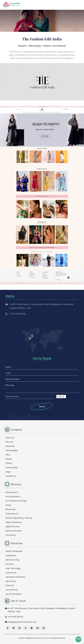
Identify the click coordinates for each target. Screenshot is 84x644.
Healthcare (11, 555)
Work (8, 455)
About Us (10, 438)
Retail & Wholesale (14, 551)
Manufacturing (12, 560)
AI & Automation (13, 496)
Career (9, 459)
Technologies (12, 450)
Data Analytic (12, 492)
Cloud (8, 505)
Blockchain (11, 509)
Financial (10, 585)
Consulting (11, 535)
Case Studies (12, 467)
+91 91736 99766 (18, 314)
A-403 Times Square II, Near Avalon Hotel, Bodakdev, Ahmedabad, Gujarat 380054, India (42, 610)
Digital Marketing (13, 522)
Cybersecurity (12, 514)
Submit (42, 406)
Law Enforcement (14, 594)
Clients (9, 463)
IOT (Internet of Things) (16, 501)
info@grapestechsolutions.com (22, 622)
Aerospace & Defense (15, 577)
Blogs (8, 472)
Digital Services (13, 526)
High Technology (13, 568)
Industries (10, 446)
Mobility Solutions (14, 531)
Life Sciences (12, 590)
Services (10, 442)
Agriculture (11, 581)
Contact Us (11, 476)
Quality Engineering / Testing (19, 518)
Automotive (11, 573)
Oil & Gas (10, 564)
